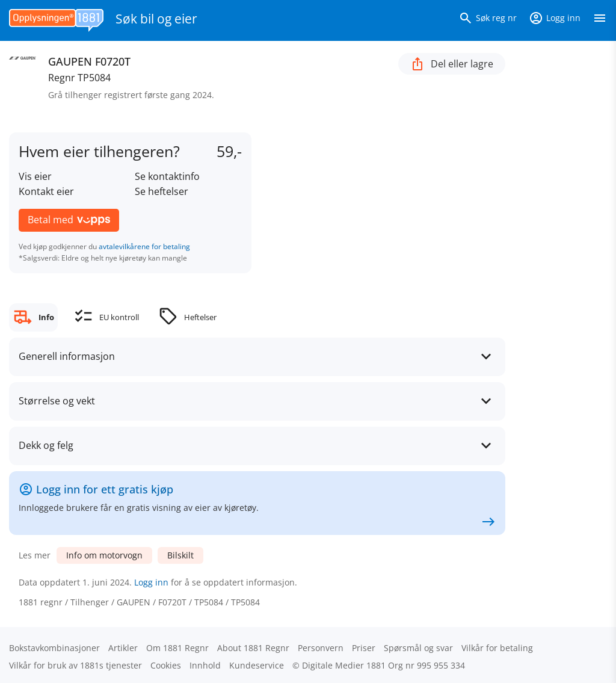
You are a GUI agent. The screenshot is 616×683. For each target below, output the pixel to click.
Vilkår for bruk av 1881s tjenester (75, 665)
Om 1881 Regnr (177, 648)
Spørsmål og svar (418, 648)
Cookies (166, 665)
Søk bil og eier (156, 19)
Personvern (321, 648)
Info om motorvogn (104, 555)
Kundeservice (257, 665)
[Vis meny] (600, 20)
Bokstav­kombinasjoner (54, 648)
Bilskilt (180, 555)
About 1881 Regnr (253, 648)
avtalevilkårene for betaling (144, 246)
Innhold (205, 665)
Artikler (123, 648)
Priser (364, 648)
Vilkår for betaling (497, 648)
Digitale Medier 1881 (344, 665)
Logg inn (151, 582)
